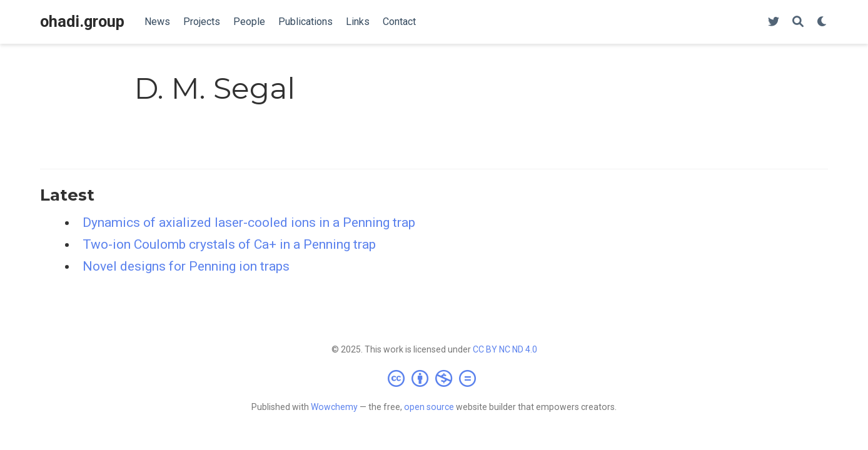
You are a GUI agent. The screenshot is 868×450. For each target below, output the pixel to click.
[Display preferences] (822, 22)
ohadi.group (82, 22)
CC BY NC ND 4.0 (505, 349)
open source (429, 407)
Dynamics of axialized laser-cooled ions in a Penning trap (249, 222)
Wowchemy (334, 407)
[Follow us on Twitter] (774, 22)
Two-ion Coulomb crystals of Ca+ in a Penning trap (229, 244)
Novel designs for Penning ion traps (186, 266)
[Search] (798, 22)
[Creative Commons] (434, 378)
